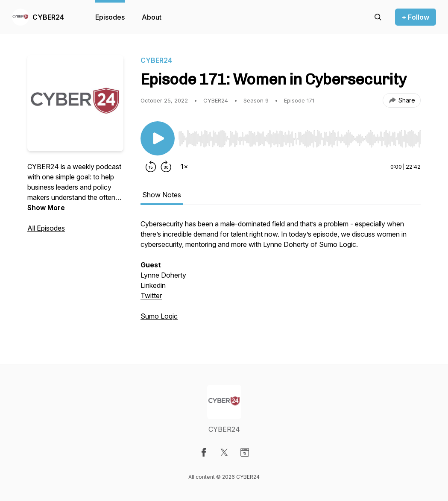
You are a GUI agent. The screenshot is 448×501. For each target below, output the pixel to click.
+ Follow (416, 17)
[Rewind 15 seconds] (151, 167)
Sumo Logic (159, 316)
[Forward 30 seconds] (166, 167)
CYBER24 (48, 17)
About (152, 17)
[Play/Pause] (158, 138)
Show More (46, 208)
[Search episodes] (378, 17)
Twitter (151, 296)
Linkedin (153, 285)
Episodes (110, 17)
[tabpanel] (281, 274)
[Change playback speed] (184, 167)
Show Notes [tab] (162, 195)
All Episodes (46, 228)
